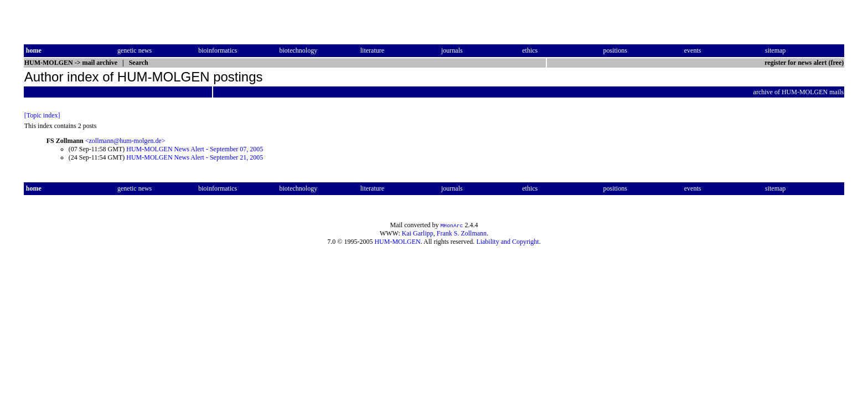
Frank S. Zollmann (462, 233)
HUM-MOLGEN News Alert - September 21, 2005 (195, 157)
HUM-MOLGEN (397, 242)
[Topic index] (42, 115)
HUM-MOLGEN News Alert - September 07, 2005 (195, 149)
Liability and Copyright (507, 242)
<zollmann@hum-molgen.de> (125, 141)
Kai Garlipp (418, 233)
